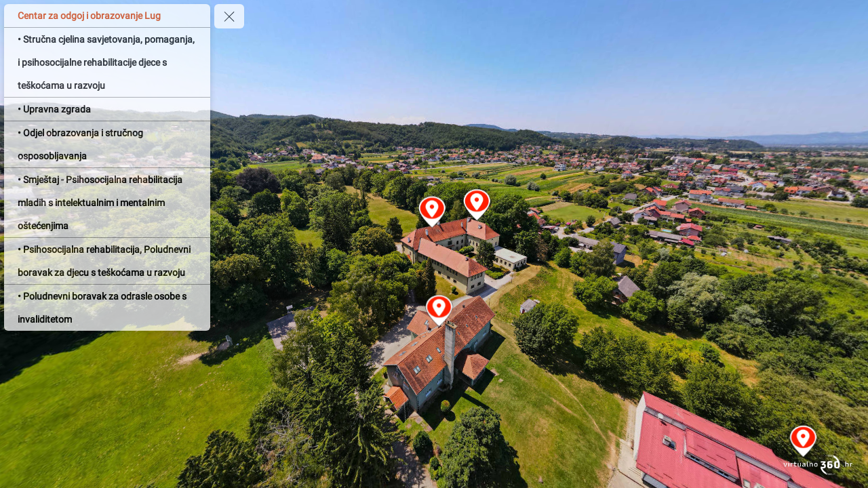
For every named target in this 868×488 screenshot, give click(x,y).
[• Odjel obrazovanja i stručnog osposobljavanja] (107, 144)
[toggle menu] (229, 16)
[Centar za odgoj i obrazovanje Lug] (107, 16)
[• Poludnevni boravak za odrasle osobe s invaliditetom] (107, 308)
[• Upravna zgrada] (107, 109)
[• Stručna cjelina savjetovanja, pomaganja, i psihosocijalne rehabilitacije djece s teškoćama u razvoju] (107, 62)
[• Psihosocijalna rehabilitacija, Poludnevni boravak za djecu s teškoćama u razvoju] (107, 261)
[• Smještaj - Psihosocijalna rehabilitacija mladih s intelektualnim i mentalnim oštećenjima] (107, 203)
